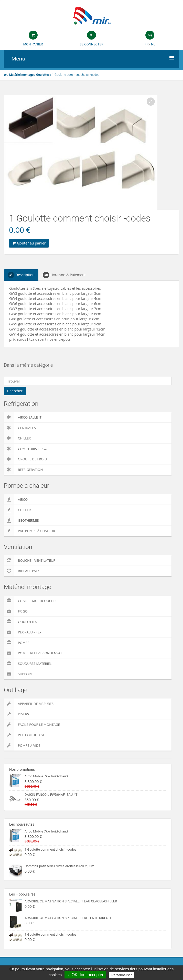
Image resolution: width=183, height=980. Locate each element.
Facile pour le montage (32, 725)
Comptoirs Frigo (26, 449)
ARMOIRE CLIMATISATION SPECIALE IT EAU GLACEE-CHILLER (71, 901)
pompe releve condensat (33, 653)
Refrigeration (23, 470)
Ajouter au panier (29, 243)
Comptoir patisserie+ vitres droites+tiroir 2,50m (59, 866)
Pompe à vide (22, 745)
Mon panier (33, 44)
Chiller (17, 438)
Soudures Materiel (28, 664)
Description (21, 275)
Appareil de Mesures (29, 704)
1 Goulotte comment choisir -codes (51, 849)
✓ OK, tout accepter (85, 975)
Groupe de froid (25, 459)
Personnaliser (122, 975)
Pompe (17, 643)
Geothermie (21, 520)
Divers (16, 714)
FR (147, 44)
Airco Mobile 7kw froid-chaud (46, 776)
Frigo (16, 611)
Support (18, 674)
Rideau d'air (21, 571)
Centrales (20, 428)
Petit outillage (24, 735)
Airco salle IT (23, 417)
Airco (16, 499)
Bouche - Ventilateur (30, 560)
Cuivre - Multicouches (31, 601)
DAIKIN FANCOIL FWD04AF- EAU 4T (51, 795)
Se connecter (91, 44)
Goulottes (20, 622)
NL (153, 44)
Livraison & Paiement (64, 275)
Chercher (15, 391)
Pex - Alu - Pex (23, 632)
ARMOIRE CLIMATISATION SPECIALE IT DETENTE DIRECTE (68, 918)
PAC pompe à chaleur (29, 531)
